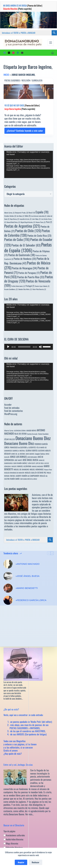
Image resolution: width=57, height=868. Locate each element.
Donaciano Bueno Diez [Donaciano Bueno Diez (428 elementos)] (19, 443)
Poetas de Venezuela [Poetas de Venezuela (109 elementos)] (27, 283)
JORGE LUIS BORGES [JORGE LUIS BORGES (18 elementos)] (18, 457)
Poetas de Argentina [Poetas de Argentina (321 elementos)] (22, 226)
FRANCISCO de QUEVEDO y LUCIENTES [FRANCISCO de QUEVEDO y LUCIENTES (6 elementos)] (23, 447)
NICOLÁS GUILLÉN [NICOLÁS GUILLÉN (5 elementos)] (31, 473)
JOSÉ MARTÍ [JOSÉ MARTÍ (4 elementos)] (18, 460)
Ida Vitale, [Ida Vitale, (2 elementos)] (20, 216)
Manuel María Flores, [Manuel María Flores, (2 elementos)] (13, 222)
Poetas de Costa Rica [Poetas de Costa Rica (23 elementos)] (39, 236)
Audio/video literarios (13, 839)
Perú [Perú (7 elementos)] (49, 222)
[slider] (24, 347)
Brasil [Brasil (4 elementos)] (32, 213)
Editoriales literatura (13, 847)
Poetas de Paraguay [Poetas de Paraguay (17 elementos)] (29, 273)
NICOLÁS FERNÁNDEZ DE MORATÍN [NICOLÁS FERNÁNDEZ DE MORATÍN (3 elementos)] (14, 473)
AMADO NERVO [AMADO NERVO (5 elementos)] (31, 430)
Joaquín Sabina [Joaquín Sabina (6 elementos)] (40, 454)
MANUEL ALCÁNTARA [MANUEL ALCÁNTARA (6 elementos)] (24, 466)
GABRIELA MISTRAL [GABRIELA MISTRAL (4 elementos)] (19, 451)
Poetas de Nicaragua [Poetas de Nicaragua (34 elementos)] (24, 268)
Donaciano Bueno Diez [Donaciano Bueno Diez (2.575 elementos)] (33, 438)
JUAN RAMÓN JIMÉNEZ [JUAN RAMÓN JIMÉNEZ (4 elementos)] (20, 463)
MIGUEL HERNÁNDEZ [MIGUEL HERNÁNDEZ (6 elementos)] (37, 469)
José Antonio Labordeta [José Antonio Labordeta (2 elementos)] (39, 216)
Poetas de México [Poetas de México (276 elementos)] (27, 265)
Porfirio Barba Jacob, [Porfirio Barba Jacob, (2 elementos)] (18, 286)
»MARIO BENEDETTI (27, 588)
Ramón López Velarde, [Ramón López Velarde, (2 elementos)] (42, 286)
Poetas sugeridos (12, 80)
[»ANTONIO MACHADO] (8, 564)
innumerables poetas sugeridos (33, 526)
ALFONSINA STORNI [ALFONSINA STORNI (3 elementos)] (20, 431)
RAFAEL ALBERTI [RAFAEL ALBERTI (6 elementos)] (16, 476)
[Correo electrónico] (22, 53)
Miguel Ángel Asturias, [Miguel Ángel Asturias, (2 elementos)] (28, 222)
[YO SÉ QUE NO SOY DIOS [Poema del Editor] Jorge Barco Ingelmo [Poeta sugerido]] (29, 92)
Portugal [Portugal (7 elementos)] (30, 286)
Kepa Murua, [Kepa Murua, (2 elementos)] (15, 219)
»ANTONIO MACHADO (28, 564)
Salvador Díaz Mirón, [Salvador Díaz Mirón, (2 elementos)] (25, 289)
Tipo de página (9, 831)
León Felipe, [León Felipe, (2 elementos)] (36, 219)
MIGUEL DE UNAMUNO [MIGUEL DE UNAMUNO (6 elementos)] (21, 469)
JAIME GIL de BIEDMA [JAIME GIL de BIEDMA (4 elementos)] (18, 454)
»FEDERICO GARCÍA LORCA (31, 600)
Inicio (6, 75)
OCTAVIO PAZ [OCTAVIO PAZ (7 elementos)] (42, 473)
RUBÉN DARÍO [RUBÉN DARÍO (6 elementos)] (15, 479)
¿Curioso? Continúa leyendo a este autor (25, 131)
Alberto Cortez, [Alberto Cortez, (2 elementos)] (9, 213)
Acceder (8, 405)
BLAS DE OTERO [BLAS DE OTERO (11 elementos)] (20, 434)
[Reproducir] (8, 347)
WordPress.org (11, 414)
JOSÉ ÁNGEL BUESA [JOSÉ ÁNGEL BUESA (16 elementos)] (30, 460)
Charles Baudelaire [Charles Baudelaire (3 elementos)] (43, 434)
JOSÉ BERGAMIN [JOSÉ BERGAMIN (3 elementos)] (32, 457)
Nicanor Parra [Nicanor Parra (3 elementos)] (48, 470)
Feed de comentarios (14, 411)
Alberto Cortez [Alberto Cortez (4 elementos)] (9, 430)
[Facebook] (5, 53)
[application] (29, 164)
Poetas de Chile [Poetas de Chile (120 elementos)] (28, 231)
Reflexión (26, 80)
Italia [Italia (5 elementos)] (28, 216)
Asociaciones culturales (14, 835)
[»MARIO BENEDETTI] (8, 588)
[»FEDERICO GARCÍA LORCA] (8, 600)
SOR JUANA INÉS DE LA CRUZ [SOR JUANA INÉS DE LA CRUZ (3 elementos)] (29, 479)
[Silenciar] (40, 347)
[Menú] (51, 43)
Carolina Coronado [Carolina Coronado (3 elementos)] (32, 434)
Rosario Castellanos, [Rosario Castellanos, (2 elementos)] (11, 289)
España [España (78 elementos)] (42, 212)
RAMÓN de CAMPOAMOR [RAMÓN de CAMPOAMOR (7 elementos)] (30, 476)
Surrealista (37, 80)
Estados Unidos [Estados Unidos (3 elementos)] (10, 216)
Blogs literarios (11, 843)
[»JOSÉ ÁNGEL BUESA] (8, 576)
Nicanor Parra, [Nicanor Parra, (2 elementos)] (41, 222)
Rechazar (35, 862)
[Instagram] (13, 53)
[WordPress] (18, 53)
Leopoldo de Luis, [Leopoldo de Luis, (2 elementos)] (26, 219)
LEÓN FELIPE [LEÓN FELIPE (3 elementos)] (31, 463)
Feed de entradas (12, 408)
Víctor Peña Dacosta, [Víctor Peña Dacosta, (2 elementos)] (39, 289)
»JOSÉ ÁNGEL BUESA (28, 576)
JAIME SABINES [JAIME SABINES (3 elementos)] (30, 454)
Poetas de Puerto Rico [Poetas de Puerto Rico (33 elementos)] (31, 277)
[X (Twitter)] (9, 53)
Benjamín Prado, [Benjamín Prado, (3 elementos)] (22, 213)
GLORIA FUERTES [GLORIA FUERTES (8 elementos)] (32, 451)
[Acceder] (53, 53)
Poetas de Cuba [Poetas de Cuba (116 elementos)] (17, 239)
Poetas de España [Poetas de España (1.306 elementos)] (28, 247)
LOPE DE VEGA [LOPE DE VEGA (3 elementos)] (40, 463)
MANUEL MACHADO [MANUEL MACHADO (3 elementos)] (38, 466)
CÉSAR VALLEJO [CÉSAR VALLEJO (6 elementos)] (10, 439)
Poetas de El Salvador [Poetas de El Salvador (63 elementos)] (26, 245)
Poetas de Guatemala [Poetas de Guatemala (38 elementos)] (21, 255)
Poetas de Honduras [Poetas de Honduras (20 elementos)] (25, 259)
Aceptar (21, 862)
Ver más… (29, 814)
